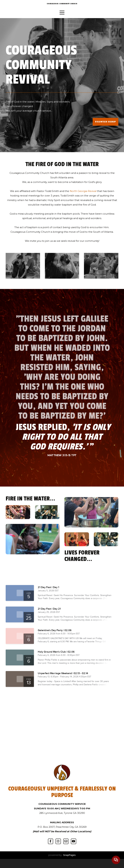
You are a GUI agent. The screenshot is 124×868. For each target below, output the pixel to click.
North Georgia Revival (83, 200)
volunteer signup (106, 131)
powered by (62, 864)
